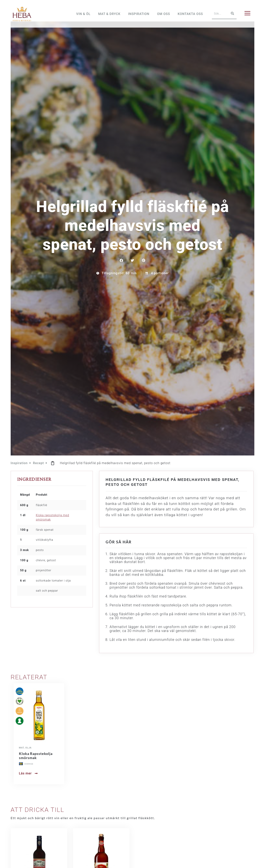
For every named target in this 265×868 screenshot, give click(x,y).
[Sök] (232, 14)
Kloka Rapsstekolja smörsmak (36, 762)
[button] (122, 266)
